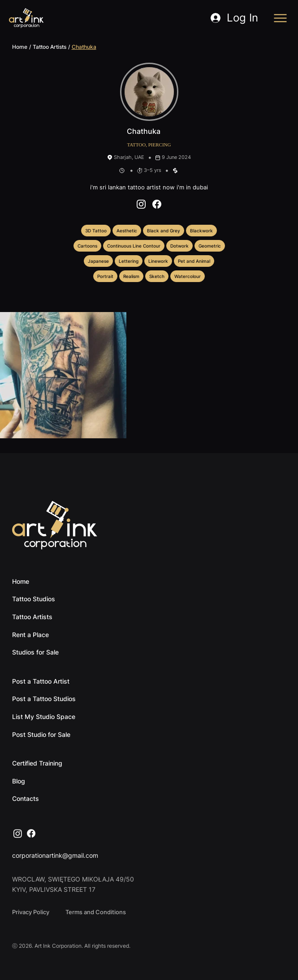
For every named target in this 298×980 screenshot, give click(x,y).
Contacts (26, 798)
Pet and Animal (194, 261)
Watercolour (187, 276)
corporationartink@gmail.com (55, 855)
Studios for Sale (35, 652)
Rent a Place (30, 635)
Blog (19, 781)
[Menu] (281, 18)
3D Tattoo (96, 230)
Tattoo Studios (34, 599)
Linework (158, 261)
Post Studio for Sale (41, 734)
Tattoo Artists (50, 47)
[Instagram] (18, 833)
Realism (131, 276)
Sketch (157, 276)
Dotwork (179, 245)
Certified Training (37, 763)
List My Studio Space (44, 717)
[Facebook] (31, 833)
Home (20, 47)
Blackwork (201, 230)
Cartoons (87, 245)
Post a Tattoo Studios (44, 699)
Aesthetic (127, 230)
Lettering (128, 261)
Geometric (209, 245)
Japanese (98, 261)
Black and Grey (163, 230)
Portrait (105, 276)
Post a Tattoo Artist (41, 681)
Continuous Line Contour (134, 245)
